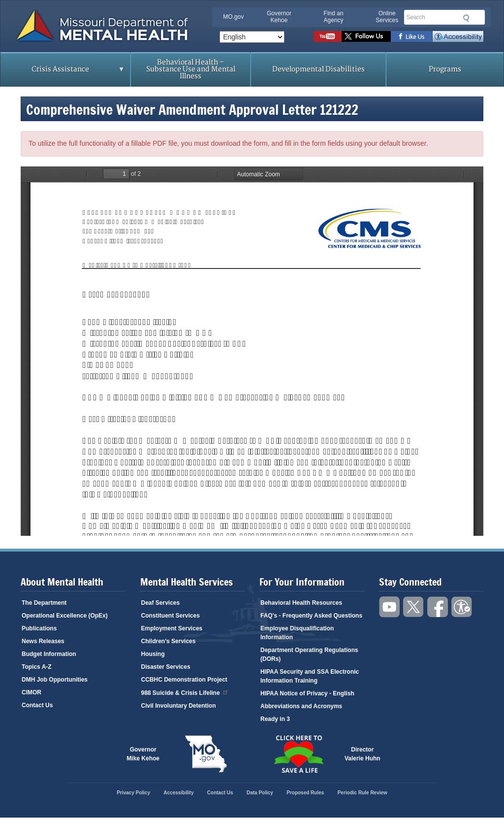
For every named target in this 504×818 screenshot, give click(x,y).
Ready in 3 (275, 719)
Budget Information (49, 654)
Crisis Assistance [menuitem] (63, 72)
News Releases (43, 641)
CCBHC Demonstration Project (184, 680)
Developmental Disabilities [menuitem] (318, 69)
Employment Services (172, 628)
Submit (465, 18)
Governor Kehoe (279, 17)
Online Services (387, 17)
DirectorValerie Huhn (362, 754)
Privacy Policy (133, 793)
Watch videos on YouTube (328, 36)
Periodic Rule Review (362, 793)
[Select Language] (252, 37)
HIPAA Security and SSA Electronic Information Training (310, 676)
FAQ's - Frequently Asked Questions (311, 616)
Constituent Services (171, 616)
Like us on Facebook (412, 36)
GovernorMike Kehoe (143, 754)
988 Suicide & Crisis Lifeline (185, 692)
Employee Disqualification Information (297, 633)
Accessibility (458, 36)
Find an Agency (334, 17)
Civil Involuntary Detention (179, 706)
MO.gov (233, 17)
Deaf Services (161, 603)
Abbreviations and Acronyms (301, 706)
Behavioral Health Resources (301, 603)
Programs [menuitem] (445, 69)
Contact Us (37, 705)
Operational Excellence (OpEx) (65, 616)
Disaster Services (166, 667)
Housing (153, 654)
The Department (44, 603)
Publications (39, 628)
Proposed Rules (305, 793)
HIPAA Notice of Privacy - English (307, 693)
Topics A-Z (37, 667)
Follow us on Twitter (366, 36)
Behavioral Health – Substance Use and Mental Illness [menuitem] (191, 69)
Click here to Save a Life (298, 754)
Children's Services (169, 641)
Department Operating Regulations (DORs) (309, 654)
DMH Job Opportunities (55, 680)
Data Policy (260, 793)
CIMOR (31, 692)
